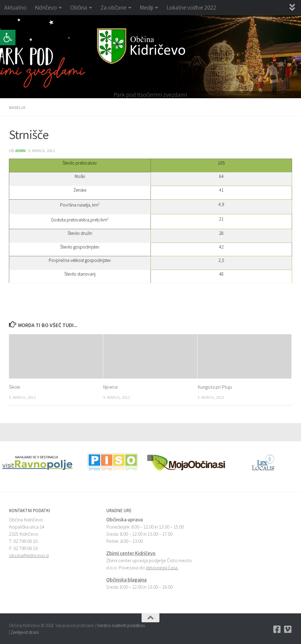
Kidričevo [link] (46, 7)
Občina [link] (79, 7)
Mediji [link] (146, 7)
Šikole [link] (15, 386)
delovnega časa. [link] (162, 567)
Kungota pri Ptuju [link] (215, 386)
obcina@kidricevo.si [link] (29, 555)
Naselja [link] (18, 107)
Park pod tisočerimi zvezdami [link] (150, 95)
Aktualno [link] (15, 7)
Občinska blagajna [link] (126, 579)
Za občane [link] (113, 7)
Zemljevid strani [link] (25, 632)
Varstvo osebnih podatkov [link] (121, 625)
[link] (8, 37)
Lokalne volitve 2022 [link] (191, 7)
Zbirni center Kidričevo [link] (131, 553)
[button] (4, 57)
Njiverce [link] (112, 386)
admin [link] (21, 150)
